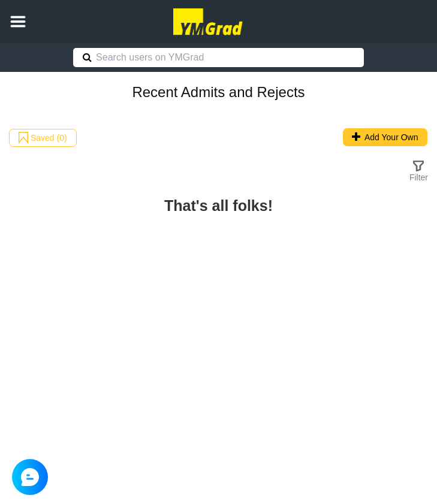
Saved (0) (43, 138)
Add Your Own (385, 137)
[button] (18, 22)
